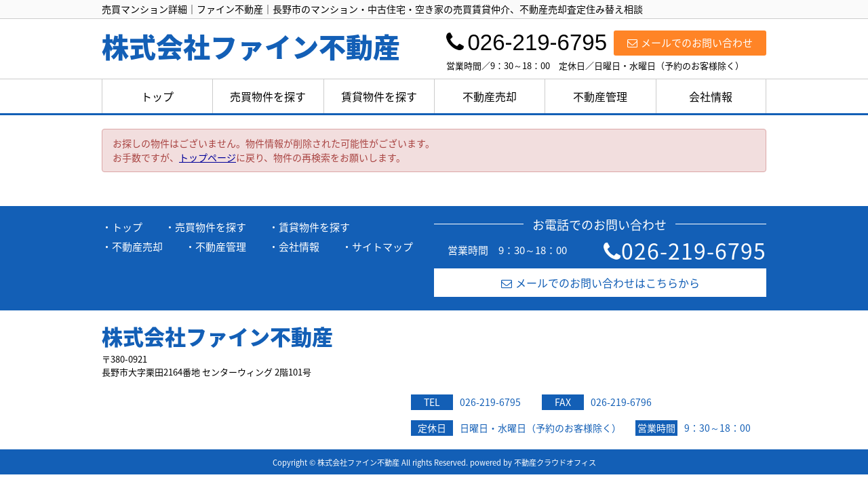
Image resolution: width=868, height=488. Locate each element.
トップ (157, 96)
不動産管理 (600, 96)
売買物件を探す (268, 96)
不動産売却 (490, 96)
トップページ (208, 157)
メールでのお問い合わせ (690, 43)
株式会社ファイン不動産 (217, 336)
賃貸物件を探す (379, 96)
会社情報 (711, 96)
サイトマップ (382, 247)
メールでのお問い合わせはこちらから (600, 283)
